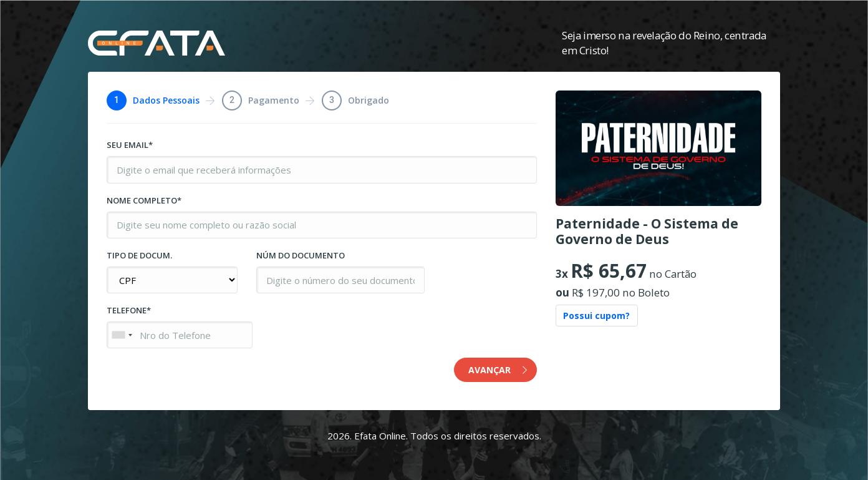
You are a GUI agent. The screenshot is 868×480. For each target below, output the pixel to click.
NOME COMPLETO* (144, 200)
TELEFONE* (129, 310)
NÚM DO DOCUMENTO (301, 255)
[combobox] (122, 335)
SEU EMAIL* (130, 145)
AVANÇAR (498, 370)
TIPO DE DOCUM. (139, 255)
